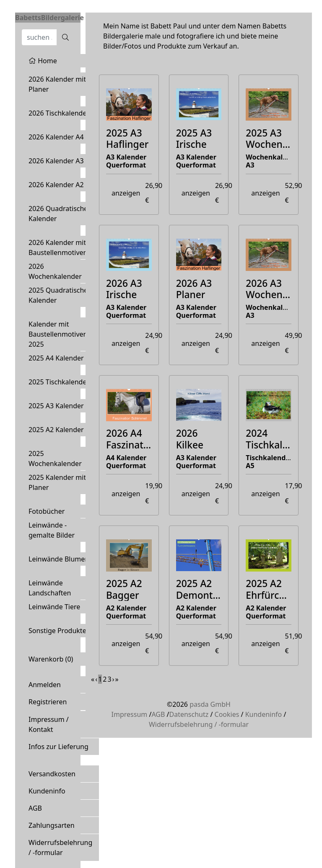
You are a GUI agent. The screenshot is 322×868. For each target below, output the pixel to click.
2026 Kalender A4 (56, 137)
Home (43, 61)
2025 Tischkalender (59, 382)
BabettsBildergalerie (49, 18)
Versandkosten (52, 774)
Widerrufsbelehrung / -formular (60, 847)
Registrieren (48, 702)
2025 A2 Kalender (56, 430)
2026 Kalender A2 (56, 185)
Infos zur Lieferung (58, 747)
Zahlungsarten (52, 825)
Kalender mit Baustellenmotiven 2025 (58, 334)
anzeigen (126, 193)
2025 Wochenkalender (55, 458)
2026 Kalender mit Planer (57, 84)
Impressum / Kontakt (49, 724)
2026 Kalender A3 (56, 161)
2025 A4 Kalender (56, 358)
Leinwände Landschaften (50, 588)
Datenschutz (189, 714)
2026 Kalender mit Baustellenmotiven (58, 247)
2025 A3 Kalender (56, 406)
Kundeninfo (47, 791)
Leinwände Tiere (54, 607)
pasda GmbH (210, 704)
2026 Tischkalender (59, 113)
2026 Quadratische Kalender (58, 214)
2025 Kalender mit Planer (57, 482)
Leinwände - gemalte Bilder (52, 530)
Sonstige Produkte (57, 631)
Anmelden (45, 685)
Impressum (130, 714)
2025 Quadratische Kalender (58, 295)
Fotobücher (47, 511)
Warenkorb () (51, 659)
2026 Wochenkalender (55, 271)
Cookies (227, 714)
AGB (35, 808)
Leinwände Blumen (59, 559)
